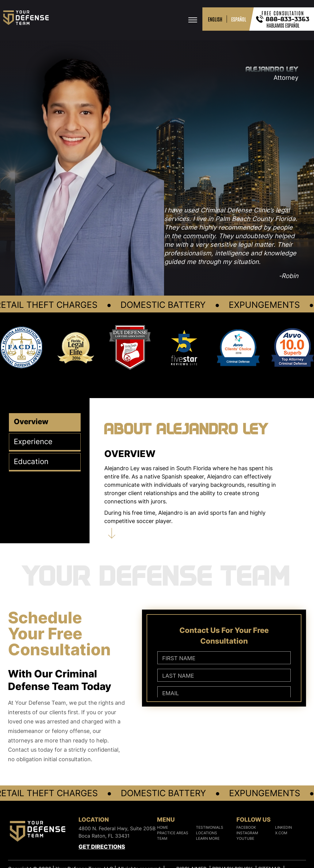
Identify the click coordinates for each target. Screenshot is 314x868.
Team (162, 838)
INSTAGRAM (247, 833)
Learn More (208, 838)
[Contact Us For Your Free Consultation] (224, 672)
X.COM (281, 833)
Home (163, 827)
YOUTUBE (245, 838)
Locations (207, 833)
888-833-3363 (288, 19)
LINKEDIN (283, 827)
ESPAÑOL (239, 19)
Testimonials (210, 827)
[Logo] (38, 833)
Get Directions (102, 847)
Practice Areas (173, 833)
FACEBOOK (246, 827)
